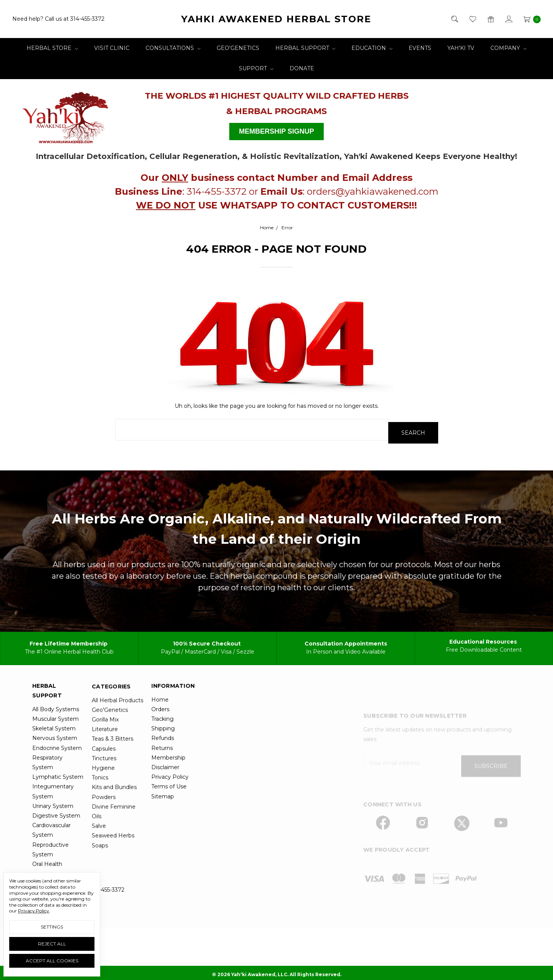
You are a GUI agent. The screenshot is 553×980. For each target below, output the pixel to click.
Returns (162, 775)
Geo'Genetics (238, 48)
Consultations (173, 48)
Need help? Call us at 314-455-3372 (58, 19)
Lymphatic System (58, 804)
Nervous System (55, 765)
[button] (68, 114)
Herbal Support (305, 48)
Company (508, 48)
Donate (302, 68)
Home (160, 727)
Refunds (163, 765)
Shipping (163, 755)
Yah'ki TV (461, 48)
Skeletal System (54, 755)
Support (256, 68)
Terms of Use (169, 813)
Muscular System (55, 746)
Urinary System (53, 833)
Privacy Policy (170, 804)
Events (420, 48)
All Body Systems (56, 736)
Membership (168, 785)
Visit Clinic (112, 48)
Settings (52, 927)
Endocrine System (57, 775)
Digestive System (56, 843)
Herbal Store (52, 48)
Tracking (162, 746)
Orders (160, 736)
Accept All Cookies (52, 961)
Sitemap (163, 823)
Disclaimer (165, 794)
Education (372, 48)
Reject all (52, 944)
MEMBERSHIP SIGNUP (276, 131)
